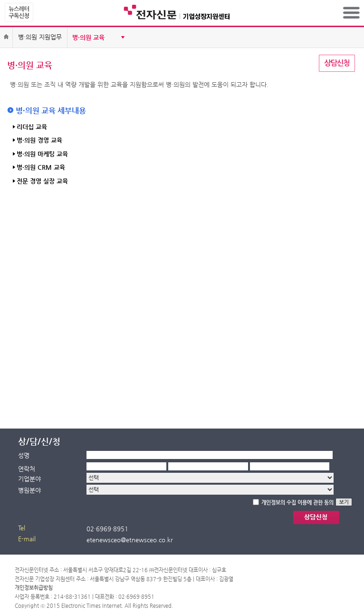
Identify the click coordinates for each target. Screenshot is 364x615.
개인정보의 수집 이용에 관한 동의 (297, 503)
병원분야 (29, 490)
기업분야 (29, 479)
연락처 (27, 469)
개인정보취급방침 (34, 588)
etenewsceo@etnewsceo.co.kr (130, 540)
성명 (24, 455)
